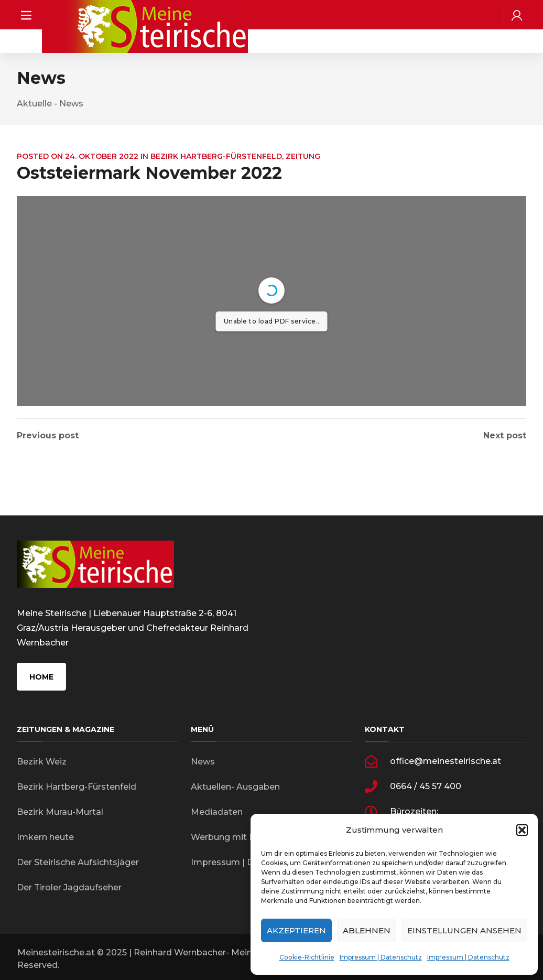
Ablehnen (367, 930)
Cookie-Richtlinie (307, 957)
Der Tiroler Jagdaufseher (69, 887)
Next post (505, 436)
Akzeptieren (296, 930)
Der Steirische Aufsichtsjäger (78, 862)
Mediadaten (217, 812)
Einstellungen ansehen (464, 930)
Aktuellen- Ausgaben (235, 787)
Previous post (48, 436)
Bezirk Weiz (42, 762)
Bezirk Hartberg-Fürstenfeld (216, 156)
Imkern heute (45, 837)
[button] (522, 830)
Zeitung (303, 156)
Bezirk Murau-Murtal (60, 812)
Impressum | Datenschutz (381, 957)
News (203, 762)
